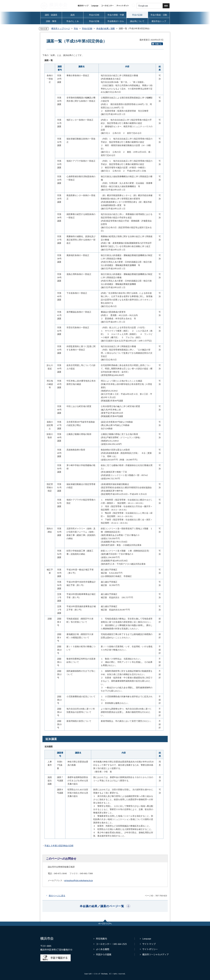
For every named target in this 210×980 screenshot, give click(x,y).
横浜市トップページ (61, 28)
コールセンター (107, 6)
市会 (76, 28)
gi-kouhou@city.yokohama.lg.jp (79, 880)
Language (147, 939)
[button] (105, 906)
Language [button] (95, 6)
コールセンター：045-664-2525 (111, 944)
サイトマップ (149, 944)
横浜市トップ (83, 6)
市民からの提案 (104, 955)
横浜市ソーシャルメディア (156, 955)
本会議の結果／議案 (106, 28)
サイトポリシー (150, 949)
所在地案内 (101, 939)
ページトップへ (105, 924)
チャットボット (123, 6)
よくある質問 (103, 949)
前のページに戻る (57, 896)
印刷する (157, 44)
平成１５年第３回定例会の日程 (59, 846)
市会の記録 (87, 28)
